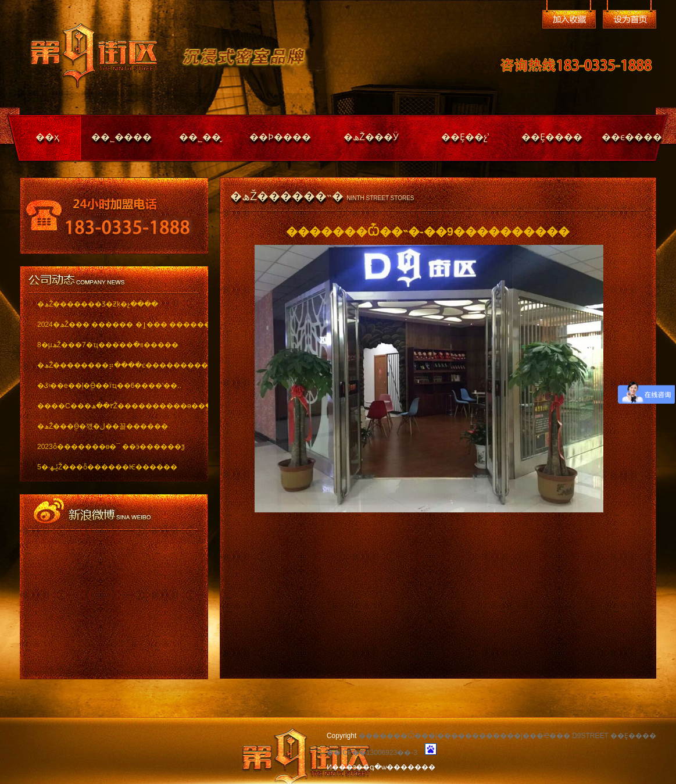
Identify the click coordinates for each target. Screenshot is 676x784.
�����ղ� (569, 19)
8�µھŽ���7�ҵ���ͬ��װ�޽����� (108, 345)
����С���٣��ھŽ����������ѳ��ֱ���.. (114, 406)
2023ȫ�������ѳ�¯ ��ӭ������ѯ (111, 447)
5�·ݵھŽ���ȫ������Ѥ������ (107, 467)
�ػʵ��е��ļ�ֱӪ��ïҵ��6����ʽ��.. (109, 386)
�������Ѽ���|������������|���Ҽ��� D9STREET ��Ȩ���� (507, 736)
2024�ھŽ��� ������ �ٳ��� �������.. (114, 325)
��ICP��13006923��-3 (372, 753)
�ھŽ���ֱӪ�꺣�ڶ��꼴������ (103, 426)
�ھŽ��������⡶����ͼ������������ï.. (114, 365)
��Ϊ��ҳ (629, 19)
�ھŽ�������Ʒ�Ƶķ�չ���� (98, 304)
